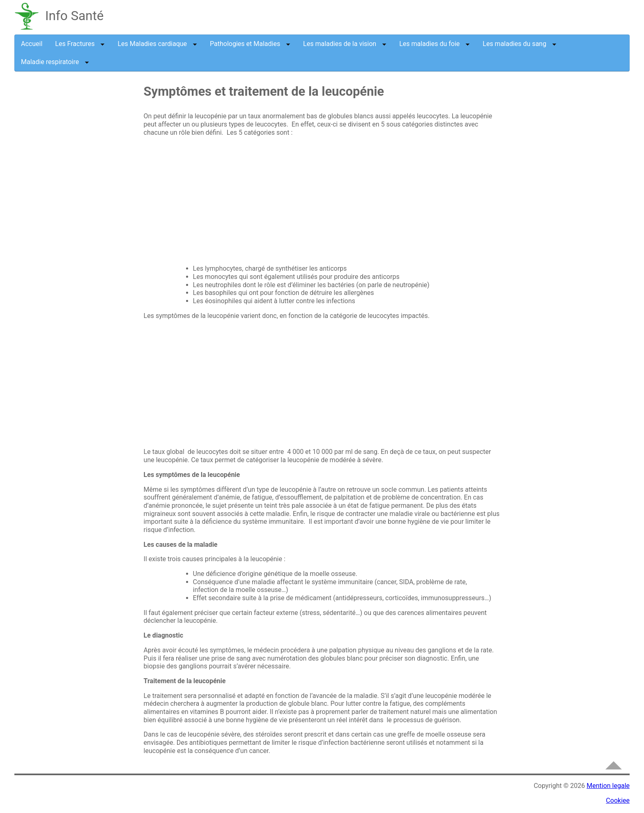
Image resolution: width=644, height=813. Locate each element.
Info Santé (74, 16)
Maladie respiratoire (55, 62)
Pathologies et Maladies (250, 44)
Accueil (32, 44)
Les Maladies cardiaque (157, 44)
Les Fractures (80, 44)
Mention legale (608, 786)
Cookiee (618, 800)
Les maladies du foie (435, 44)
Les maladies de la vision (345, 44)
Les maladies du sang (520, 44)
